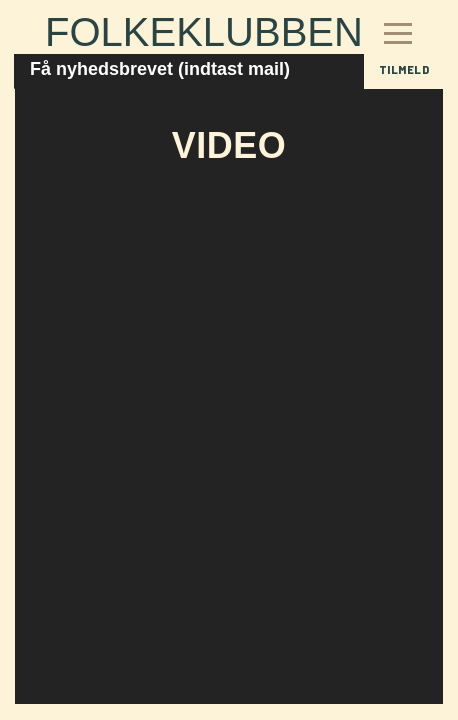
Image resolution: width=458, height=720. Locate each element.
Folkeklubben (204, 32)
